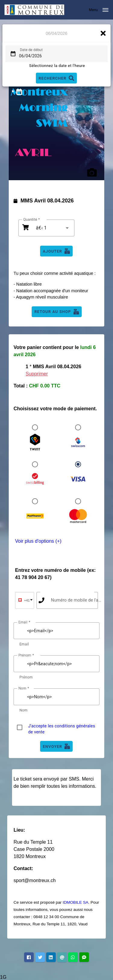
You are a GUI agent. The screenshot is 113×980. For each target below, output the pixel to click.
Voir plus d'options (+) (38, 541)
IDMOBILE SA (75, 902)
